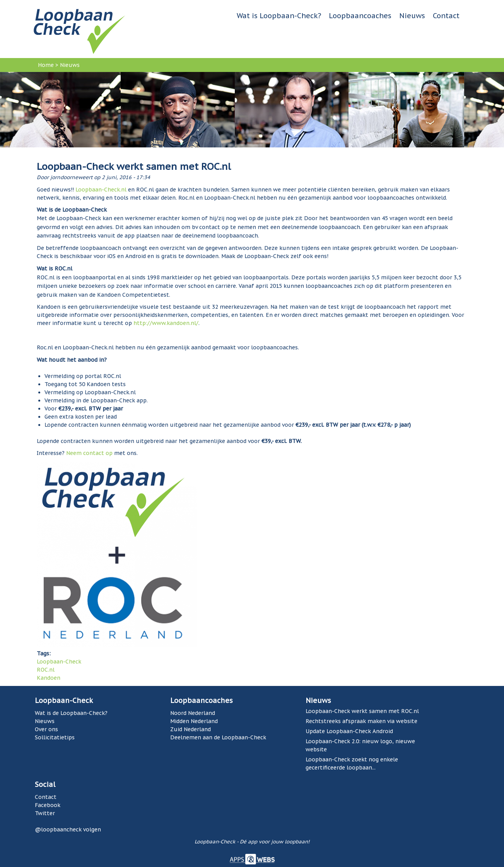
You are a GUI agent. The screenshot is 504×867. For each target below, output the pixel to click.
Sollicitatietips (55, 737)
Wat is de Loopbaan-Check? (71, 713)
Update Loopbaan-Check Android (349, 731)
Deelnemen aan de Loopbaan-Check (218, 737)
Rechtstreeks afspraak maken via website (361, 721)
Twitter (45, 813)
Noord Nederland (193, 713)
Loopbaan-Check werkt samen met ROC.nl (362, 711)
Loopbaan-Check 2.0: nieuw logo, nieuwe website (360, 745)
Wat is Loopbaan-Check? (279, 16)
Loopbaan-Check (59, 662)
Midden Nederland (194, 721)
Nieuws (412, 16)
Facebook (48, 805)
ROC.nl (46, 670)
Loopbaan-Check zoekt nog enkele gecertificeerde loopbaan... (352, 764)
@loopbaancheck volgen (68, 829)
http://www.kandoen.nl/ (166, 323)
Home (46, 65)
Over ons (46, 729)
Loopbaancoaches (360, 16)
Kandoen (49, 678)
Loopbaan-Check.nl (101, 190)
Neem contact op (89, 453)
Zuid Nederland (190, 729)
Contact (446, 16)
